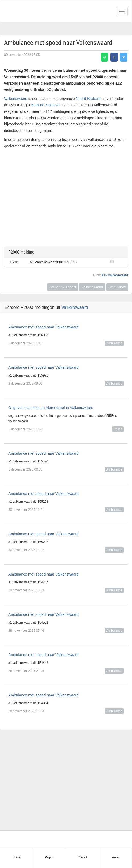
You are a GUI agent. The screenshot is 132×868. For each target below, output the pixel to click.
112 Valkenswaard (115, 275)
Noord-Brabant (88, 99)
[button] (116, 261)
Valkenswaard (16, 99)
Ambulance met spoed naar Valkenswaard (43, 327)
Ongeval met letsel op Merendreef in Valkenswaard (51, 408)
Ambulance (117, 287)
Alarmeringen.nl (27, 11)
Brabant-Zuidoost (45, 105)
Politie (118, 429)
